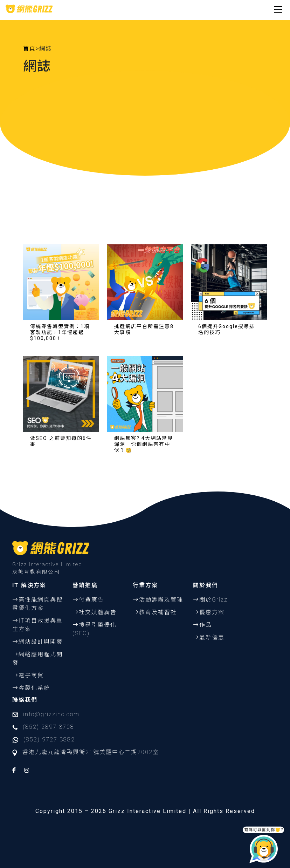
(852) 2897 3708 (49, 727)
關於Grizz (213, 600)
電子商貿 (31, 675)
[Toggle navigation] (278, 9)
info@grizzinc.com (51, 714)
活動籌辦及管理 (161, 600)
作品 (206, 625)
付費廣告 (91, 600)
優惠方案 (212, 612)
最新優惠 (212, 638)
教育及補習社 (158, 612)
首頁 (29, 49)
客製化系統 (34, 688)
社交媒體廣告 (98, 612)
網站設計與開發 (41, 642)
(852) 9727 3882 (49, 740)
